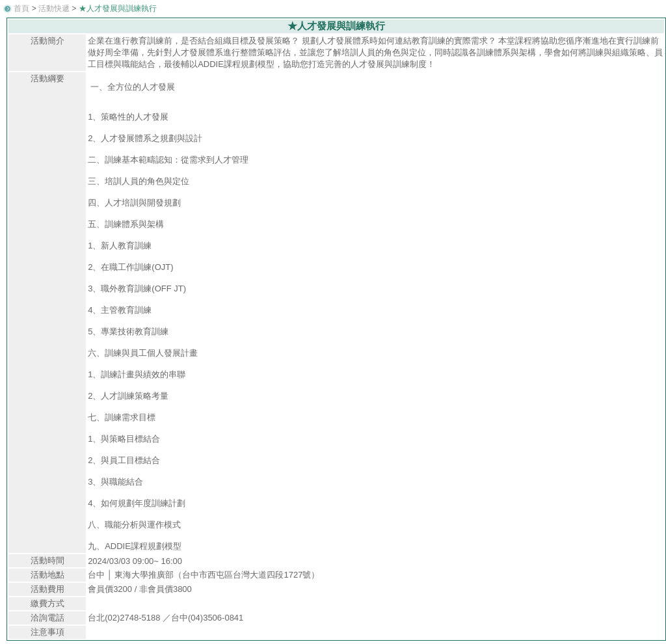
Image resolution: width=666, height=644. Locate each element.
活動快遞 (54, 8)
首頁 (21, 8)
